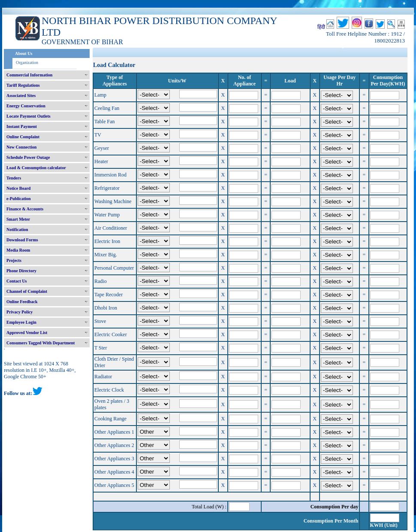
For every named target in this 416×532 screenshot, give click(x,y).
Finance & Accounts (25, 209)
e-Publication (19, 199)
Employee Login (21, 322)
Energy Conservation (26, 106)
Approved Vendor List (27, 333)
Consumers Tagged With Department (41, 343)
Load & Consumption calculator (36, 168)
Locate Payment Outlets (29, 116)
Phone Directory (21, 271)
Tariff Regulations (23, 85)
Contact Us (17, 281)
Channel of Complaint (27, 291)
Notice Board (18, 188)
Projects (14, 260)
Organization (27, 62)
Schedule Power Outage (28, 157)
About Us (24, 53)
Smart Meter (18, 219)
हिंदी (321, 27)
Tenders (14, 178)
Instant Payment (22, 126)
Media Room (18, 250)
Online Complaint (23, 137)
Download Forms (22, 240)
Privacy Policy (20, 312)
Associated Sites (21, 96)
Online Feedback (22, 302)
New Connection (21, 147)
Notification (17, 230)
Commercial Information (29, 75)
